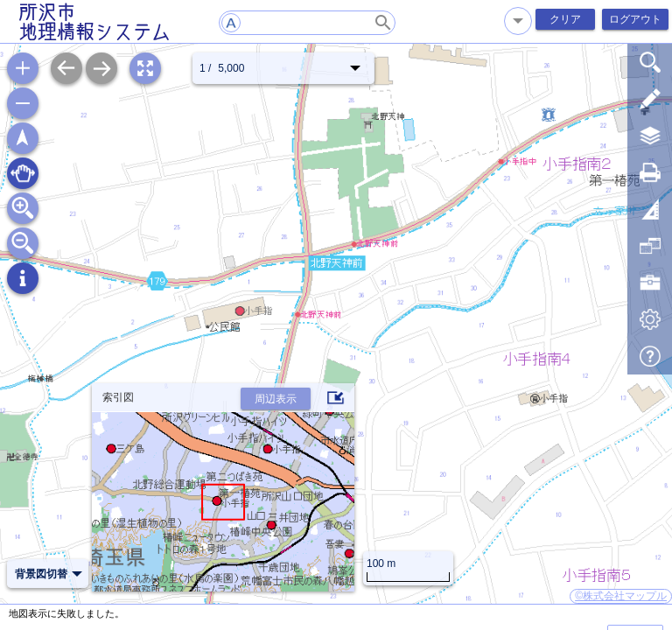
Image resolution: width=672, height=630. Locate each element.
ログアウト (635, 19)
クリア (565, 19)
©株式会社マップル (621, 596)
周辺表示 (276, 399)
